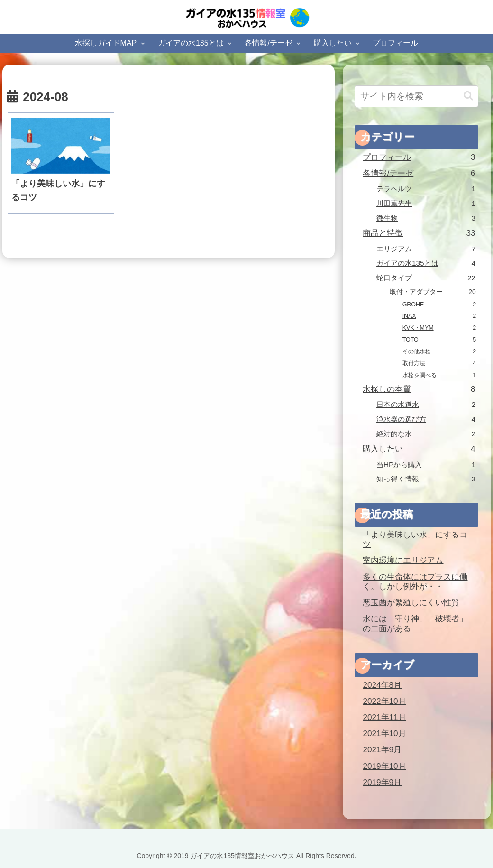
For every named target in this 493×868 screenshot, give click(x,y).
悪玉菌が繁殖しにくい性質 (411, 603)
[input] (416, 96)
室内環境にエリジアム (403, 560)
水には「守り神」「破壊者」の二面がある (415, 624)
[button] (468, 96)
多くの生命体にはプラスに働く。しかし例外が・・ (415, 582)
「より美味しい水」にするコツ (415, 540)
